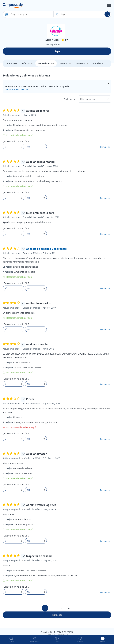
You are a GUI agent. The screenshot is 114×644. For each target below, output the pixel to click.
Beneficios (99, 63)
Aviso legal (51, 635)
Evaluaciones (46, 63)
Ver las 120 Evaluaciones (17, 89)
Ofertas (27, 63)
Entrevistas (82, 63)
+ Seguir (57, 51)
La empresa (12, 63)
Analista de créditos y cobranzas (46, 249)
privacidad (63, 635)
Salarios (65, 63)
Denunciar (105, 147)
